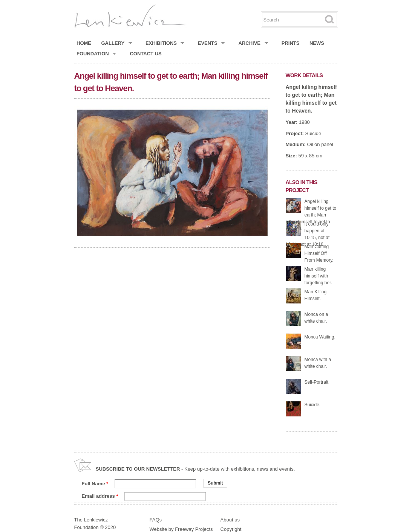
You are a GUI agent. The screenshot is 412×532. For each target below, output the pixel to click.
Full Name (95, 484)
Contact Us (146, 54)
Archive (253, 43)
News (317, 43)
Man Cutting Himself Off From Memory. (319, 253)
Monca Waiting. (320, 337)
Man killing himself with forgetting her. (318, 276)
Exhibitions (165, 43)
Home (84, 43)
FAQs (156, 520)
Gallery (117, 43)
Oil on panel (320, 144)
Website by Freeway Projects (181, 529)
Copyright (231, 529)
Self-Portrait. (317, 382)
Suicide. (313, 405)
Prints (291, 43)
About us (230, 520)
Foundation (96, 54)
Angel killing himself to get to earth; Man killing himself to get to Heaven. (311, 215)
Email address (100, 496)
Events (211, 43)
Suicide (313, 133)
